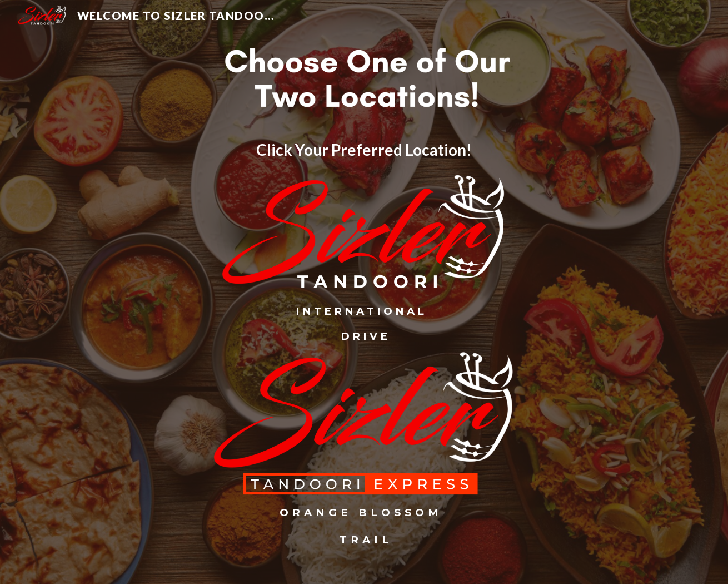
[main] (364, 150)
